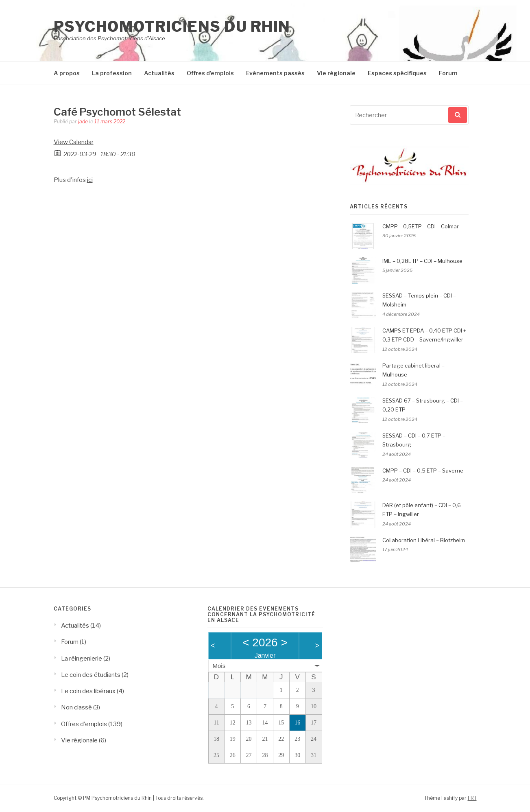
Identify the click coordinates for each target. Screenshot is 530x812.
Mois (219, 666)
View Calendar (74, 142)
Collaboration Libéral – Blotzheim (424, 540)
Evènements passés (275, 73)
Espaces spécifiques (397, 73)
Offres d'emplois (84, 724)
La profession (112, 73)
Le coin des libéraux (88, 691)
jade (83, 121)
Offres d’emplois (210, 73)
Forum (448, 73)
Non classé (76, 707)
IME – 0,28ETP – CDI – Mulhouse (422, 261)
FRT (472, 798)
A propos (67, 73)
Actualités (159, 73)
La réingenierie (82, 659)
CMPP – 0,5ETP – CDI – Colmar (421, 226)
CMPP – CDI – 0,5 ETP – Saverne (423, 471)
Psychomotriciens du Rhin (172, 26)
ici (90, 180)
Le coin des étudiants (91, 675)
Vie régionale (336, 73)
